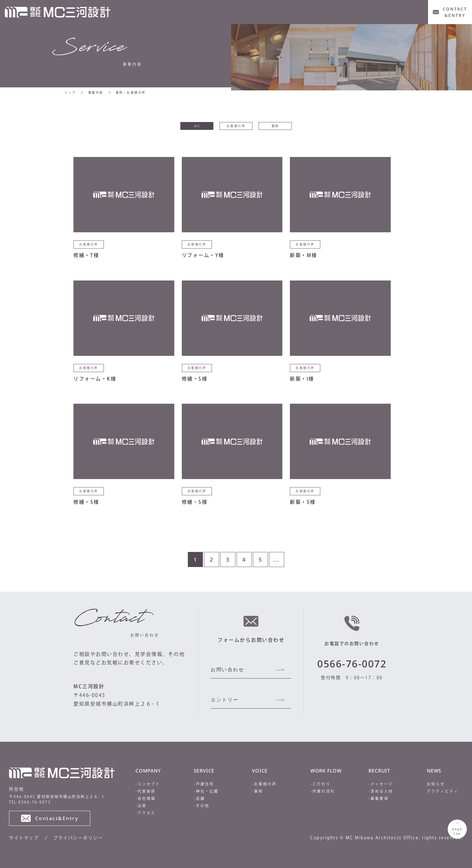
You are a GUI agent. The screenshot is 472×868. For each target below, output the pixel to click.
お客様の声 (236, 126)
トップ (70, 92)
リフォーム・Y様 (203, 255)
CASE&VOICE (404, 12)
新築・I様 (302, 379)
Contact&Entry (50, 818)
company (222, 12)
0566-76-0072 (352, 664)
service (258, 12)
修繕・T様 (86, 255)
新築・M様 (304, 255)
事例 (275, 126)
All (197, 126)
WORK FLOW (297, 12)
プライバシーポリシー (78, 838)
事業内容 (96, 92)
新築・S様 (303, 502)
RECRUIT (337, 12)
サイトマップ (24, 838)
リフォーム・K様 (95, 379)
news (368, 12)
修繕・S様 (195, 379)
